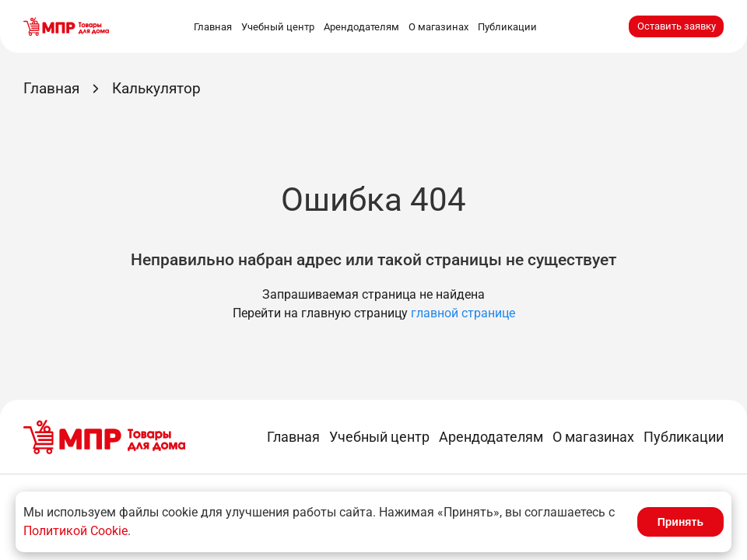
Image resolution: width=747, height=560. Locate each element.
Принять (680, 522)
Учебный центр (278, 27)
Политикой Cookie (75, 531)
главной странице (463, 313)
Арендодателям (361, 27)
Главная (213, 27)
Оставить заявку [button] (677, 26)
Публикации (507, 27)
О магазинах (438, 27)
